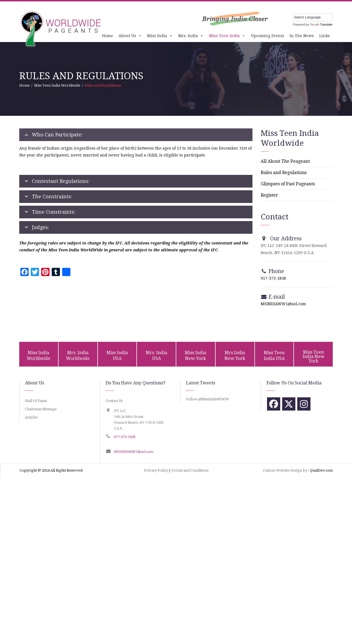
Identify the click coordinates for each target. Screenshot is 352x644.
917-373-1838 (273, 278)
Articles (31, 417)
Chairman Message (41, 409)
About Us (130, 36)
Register (269, 195)
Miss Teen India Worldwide (57, 85)
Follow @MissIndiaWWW (207, 399)
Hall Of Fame (36, 401)
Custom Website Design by (285, 470)
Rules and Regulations (284, 173)
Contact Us (114, 401)
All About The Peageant (285, 161)
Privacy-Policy (156, 470)
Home (108, 36)
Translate (321, 24)
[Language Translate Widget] (313, 17)
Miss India (160, 36)
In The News (302, 36)
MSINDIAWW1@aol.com (283, 304)
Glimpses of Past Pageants (288, 184)
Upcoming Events (267, 36)
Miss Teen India (227, 36)
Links (324, 36)
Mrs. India (191, 36)
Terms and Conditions (190, 470)
